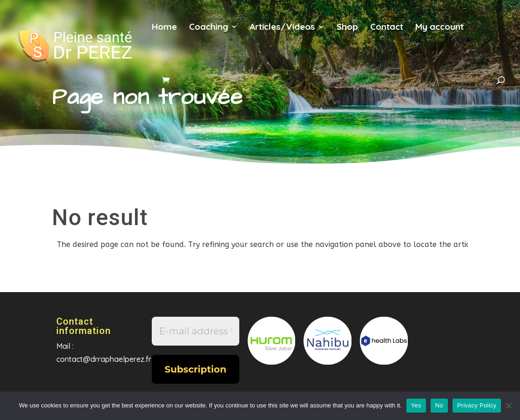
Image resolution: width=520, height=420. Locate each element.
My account (439, 28)
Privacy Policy (477, 405)
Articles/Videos (282, 28)
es (191, 62)
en (161, 62)
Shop (347, 28)
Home (164, 28)
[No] (508, 406)
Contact (387, 28)
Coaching (209, 28)
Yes (416, 405)
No (439, 405)
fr (485, 32)
